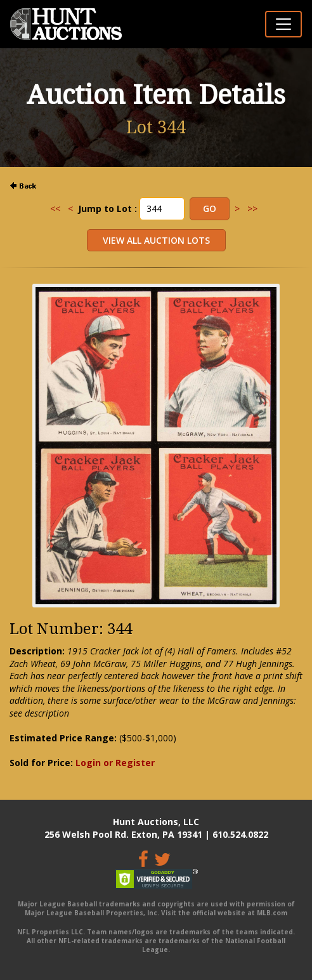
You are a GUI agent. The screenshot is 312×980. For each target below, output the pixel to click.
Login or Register (115, 763)
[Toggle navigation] (283, 24)
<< (55, 209)
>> (252, 209)
